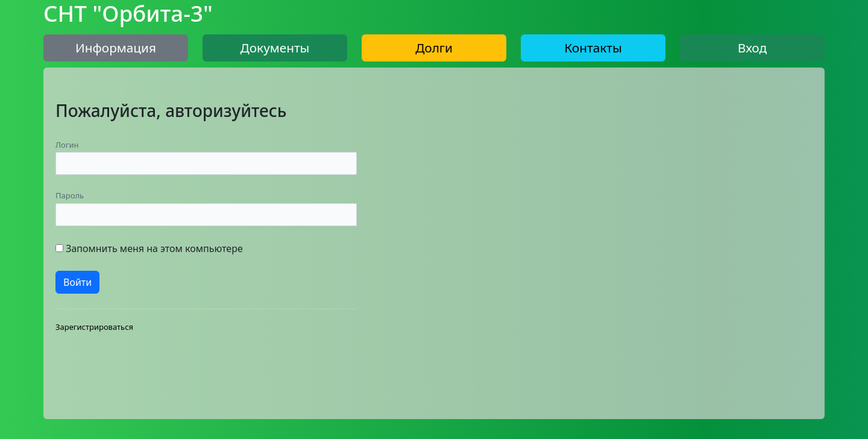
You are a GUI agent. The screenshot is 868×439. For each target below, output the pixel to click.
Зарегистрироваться (94, 327)
